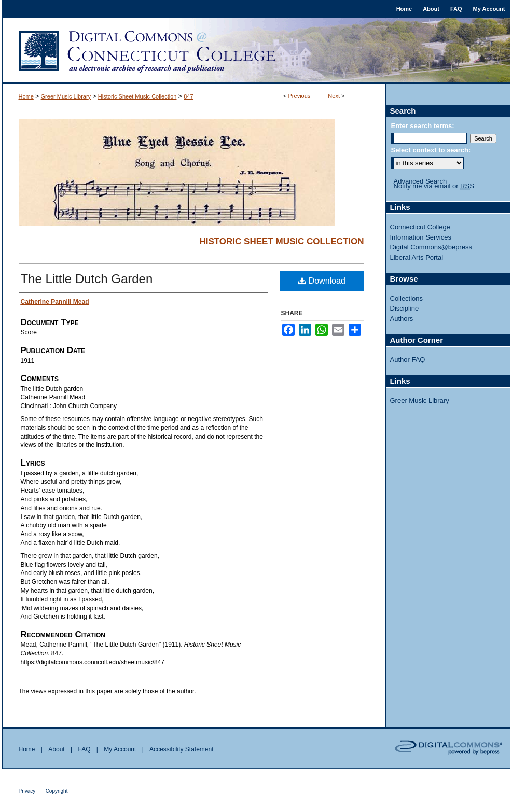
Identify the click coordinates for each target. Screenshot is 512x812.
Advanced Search (420, 181)
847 (188, 96)
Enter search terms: (423, 126)
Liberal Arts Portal (417, 257)
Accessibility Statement (181, 749)
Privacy (27, 791)
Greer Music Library (66, 96)
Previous (300, 96)
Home (26, 96)
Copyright (57, 791)
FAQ (84, 749)
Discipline (405, 308)
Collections (407, 298)
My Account (120, 749)
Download (322, 281)
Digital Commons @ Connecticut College (256, 51)
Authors (402, 319)
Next (334, 96)
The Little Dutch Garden (87, 279)
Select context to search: (431, 150)
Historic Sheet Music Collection (137, 96)
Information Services (421, 237)
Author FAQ (408, 360)
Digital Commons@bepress (431, 247)
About (56, 749)
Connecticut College (420, 227)
